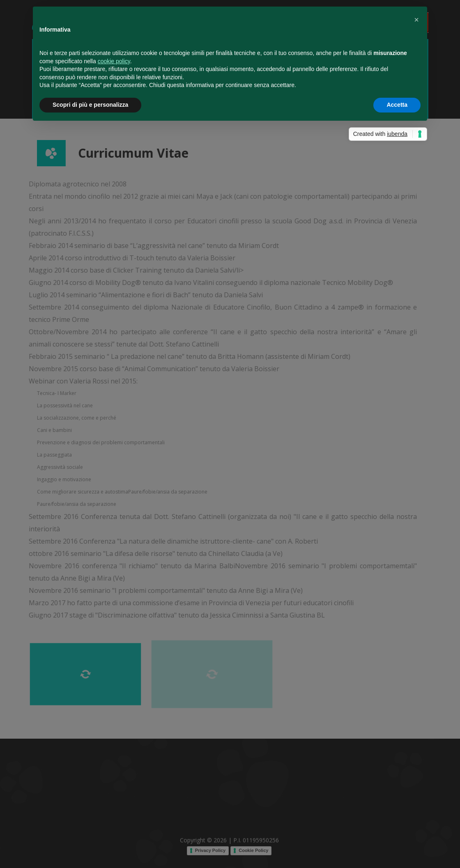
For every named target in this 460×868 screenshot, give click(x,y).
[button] (416, 20)
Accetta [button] (397, 105)
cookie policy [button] (114, 61)
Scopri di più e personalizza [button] (90, 105)
